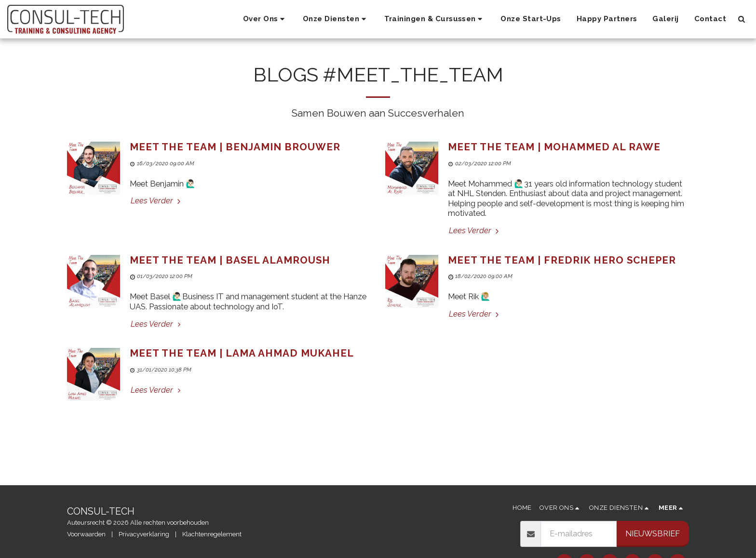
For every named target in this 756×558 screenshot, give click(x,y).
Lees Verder (157, 200)
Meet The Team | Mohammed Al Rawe (554, 147)
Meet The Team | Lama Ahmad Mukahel (242, 353)
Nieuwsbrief (653, 533)
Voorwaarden (86, 534)
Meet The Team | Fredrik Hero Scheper (562, 260)
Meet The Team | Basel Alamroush (230, 260)
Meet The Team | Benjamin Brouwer (235, 147)
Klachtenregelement (212, 534)
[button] (265, 19)
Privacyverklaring (144, 534)
